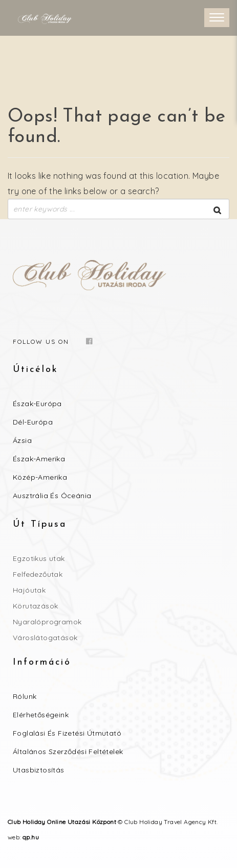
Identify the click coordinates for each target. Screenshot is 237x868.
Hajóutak (29, 590)
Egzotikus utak (39, 558)
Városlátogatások (45, 638)
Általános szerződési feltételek (68, 752)
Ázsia (22, 440)
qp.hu (31, 837)
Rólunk (25, 696)
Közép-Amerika (40, 477)
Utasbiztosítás (39, 770)
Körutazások (35, 606)
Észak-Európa (37, 404)
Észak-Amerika (39, 459)
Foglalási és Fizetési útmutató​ (67, 733)
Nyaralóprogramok (47, 622)
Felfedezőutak (38, 574)
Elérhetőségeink (41, 715)
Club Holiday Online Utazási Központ (62, 822)
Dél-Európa (33, 422)
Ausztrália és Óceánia (52, 496)
